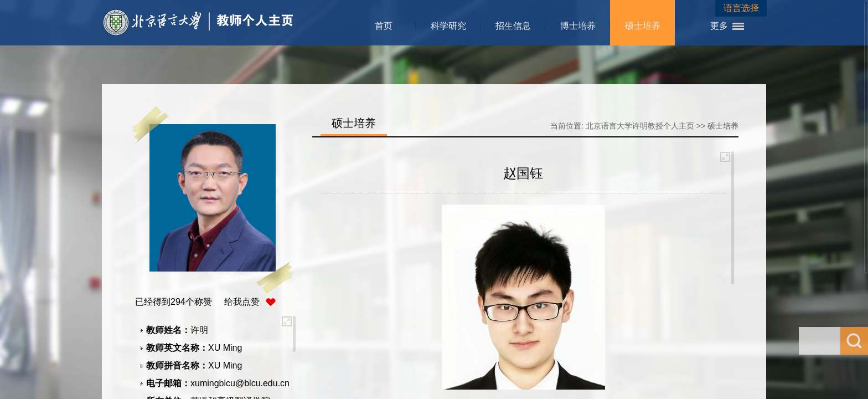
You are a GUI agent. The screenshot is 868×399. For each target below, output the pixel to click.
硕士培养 (643, 26)
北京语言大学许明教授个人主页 (640, 126)
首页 (384, 26)
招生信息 (513, 26)
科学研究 (448, 26)
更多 (719, 26)
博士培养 (578, 26)
